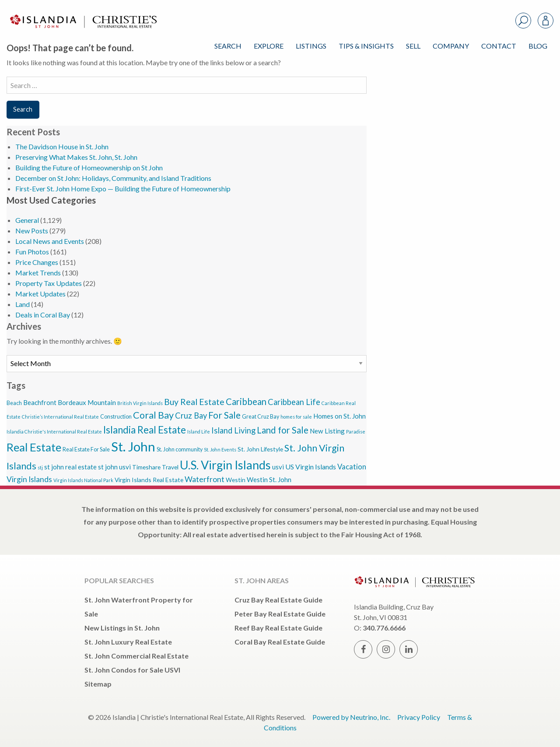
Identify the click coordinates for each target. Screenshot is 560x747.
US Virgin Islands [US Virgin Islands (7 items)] (311, 467)
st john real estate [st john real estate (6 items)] (70, 467)
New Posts (32, 231)
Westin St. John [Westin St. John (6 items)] (269, 479)
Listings (311, 46)
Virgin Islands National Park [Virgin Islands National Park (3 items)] (83, 480)
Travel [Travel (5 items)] (170, 467)
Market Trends (38, 273)
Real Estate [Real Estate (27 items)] (34, 447)
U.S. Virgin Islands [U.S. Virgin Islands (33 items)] (225, 465)
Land (23, 304)
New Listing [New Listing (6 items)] (327, 431)
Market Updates (40, 294)
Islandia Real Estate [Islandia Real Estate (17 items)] (145, 430)
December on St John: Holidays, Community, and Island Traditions (113, 178)
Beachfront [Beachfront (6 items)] (40, 402)
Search (228, 46)
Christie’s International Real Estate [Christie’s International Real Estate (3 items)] (60, 417)
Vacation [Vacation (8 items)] (352, 467)
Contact (499, 46)
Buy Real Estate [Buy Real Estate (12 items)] (194, 402)
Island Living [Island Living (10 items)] (233, 430)
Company (451, 46)
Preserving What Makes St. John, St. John (76, 157)
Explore (269, 46)
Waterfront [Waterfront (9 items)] (205, 479)
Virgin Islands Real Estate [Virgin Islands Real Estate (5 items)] (149, 480)
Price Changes (37, 262)
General (27, 220)
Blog (538, 46)
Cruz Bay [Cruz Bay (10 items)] (191, 416)
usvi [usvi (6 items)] (278, 467)
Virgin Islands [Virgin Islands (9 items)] (29, 479)
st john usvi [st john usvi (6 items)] (114, 467)
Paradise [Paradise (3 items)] (356, 432)
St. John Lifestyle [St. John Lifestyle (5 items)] (260, 449)
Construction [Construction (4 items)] (116, 417)
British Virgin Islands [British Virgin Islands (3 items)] (140, 403)
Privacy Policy (419, 717)
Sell (413, 46)
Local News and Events (50, 241)
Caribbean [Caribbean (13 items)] (246, 402)
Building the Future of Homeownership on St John (89, 167)
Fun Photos (32, 252)
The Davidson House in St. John (62, 146)
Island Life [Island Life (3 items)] (199, 432)
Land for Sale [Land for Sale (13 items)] (283, 430)
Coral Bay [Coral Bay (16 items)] (153, 415)
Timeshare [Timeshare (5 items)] (146, 467)
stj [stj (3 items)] (40, 467)
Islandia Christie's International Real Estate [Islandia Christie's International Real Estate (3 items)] (54, 432)
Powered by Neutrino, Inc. (351, 717)
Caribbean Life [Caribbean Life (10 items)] (294, 402)
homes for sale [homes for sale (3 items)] (296, 417)
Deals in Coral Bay (43, 315)
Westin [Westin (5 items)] (236, 480)
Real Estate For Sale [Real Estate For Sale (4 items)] (86, 449)
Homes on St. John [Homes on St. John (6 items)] (339, 416)
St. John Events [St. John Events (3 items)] (220, 449)
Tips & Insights (366, 46)
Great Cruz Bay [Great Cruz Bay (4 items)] (261, 417)
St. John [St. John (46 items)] (133, 446)
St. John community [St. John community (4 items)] (180, 449)
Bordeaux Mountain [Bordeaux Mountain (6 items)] (87, 402)
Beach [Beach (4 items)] (14, 403)
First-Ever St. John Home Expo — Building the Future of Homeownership (123, 189)
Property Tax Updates (49, 283)
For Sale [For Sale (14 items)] (224, 415)
